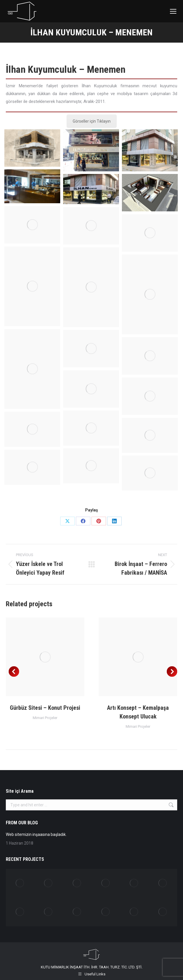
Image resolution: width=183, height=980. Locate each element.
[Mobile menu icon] (173, 11)
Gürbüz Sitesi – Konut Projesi (45, 708)
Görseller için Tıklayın (92, 121)
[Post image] (45, 657)
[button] (14, 672)
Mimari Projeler (45, 718)
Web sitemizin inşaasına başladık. (36, 834)
